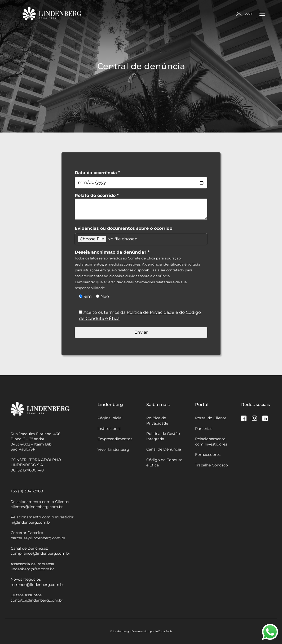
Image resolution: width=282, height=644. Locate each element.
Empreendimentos (115, 439)
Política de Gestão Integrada (163, 436)
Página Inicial (110, 418)
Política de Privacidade (151, 312)
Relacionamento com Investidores (211, 442)
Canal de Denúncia (164, 449)
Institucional (109, 429)
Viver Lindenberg (113, 449)
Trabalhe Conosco (211, 465)
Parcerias (204, 429)
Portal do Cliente (211, 418)
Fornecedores (208, 455)
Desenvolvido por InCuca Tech (152, 631)
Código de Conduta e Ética (164, 462)
